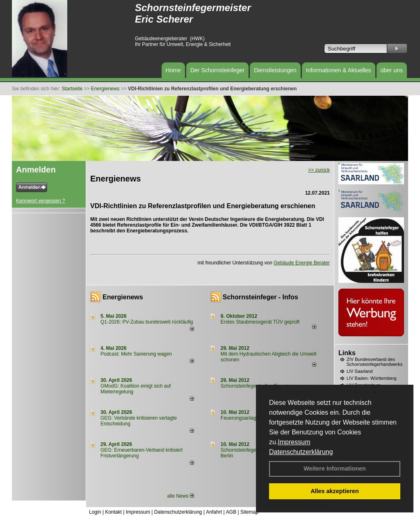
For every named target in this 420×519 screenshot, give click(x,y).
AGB (231, 512)
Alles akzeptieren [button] (335, 491)
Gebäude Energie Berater (302, 263)
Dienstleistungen (275, 70)
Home (173, 70)
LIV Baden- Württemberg (372, 378)
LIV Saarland (360, 371)
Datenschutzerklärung (301, 452)
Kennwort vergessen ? (40, 201)
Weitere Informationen (335, 468)
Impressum (294, 442)
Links (347, 353)
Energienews (123, 297)
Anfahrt (214, 512)
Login (95, 512)
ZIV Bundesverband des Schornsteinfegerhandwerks (374, 362)
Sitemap (249, 512)
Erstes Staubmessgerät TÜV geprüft (260, 322)
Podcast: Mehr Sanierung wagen (136, 354)
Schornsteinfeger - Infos (260, 297)
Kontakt (113, 512)
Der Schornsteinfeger (217, 70)
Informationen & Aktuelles (339, 70)
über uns (392, 70)
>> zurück (319, 170)
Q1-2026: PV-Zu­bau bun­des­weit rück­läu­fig (147, 322)
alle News (180, 496)
